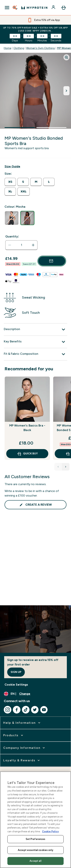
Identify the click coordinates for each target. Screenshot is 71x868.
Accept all (35, 861)
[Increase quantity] (33, 245)
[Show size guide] (12, 166)
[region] (35, 820)
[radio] (10, 182)
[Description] (35, 330)
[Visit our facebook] (17, 710)
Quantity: (12, 236)
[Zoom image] (66, 57)
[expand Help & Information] (22, 723)
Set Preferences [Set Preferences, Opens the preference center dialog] (36, 839)
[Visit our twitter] (35, 710)
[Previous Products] (58, 467)
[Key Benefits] (35, 342)
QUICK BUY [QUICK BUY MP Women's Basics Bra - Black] (27, 454)
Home (7, 48)
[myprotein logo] (34, 8)
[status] (21, 245)
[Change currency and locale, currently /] (35, 694)
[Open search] (15, 8)
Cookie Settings (16, 685)
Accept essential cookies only (35, 850)
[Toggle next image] (66, 91)
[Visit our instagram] (8, 710)
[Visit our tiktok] (26, 710)
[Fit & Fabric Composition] (35, 354)
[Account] (54, 8)
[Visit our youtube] (44, 710)
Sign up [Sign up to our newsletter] (16, 672)
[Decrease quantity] (10, 245)
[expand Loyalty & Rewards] (22, 760)
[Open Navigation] (7, 8)
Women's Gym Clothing (40, 48)
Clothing (19, 48)
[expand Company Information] (24, 748)
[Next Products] (66, 467)
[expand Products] (14, 735)
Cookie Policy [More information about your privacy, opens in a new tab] (50, 831)
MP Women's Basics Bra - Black (27, 428)
